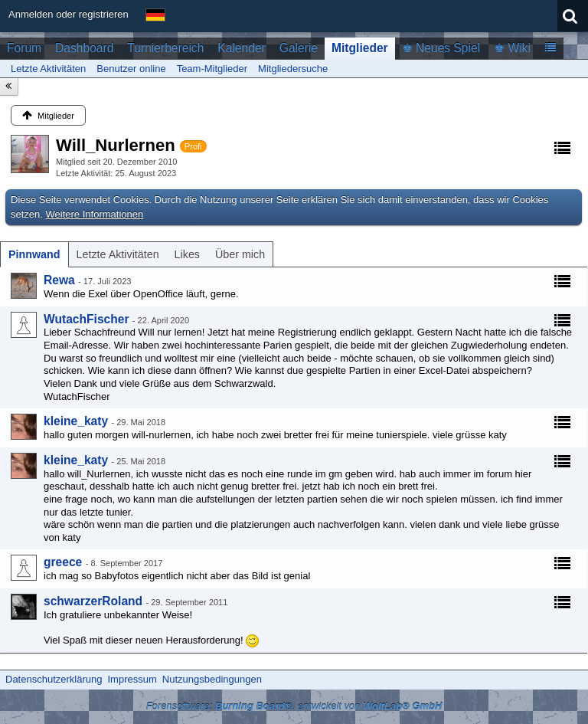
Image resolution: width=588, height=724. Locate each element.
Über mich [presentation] (240, 254)
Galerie (299, 48)
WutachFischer (87, 319)
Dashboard (84, 48)
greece (63, 562)
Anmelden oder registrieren (69, 14)
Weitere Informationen (95, 214)
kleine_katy (76, 421)
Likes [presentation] (187, 254)
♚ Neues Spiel (441, 48)
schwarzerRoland (93, 601)
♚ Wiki (512, 48)
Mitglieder (360, 48)
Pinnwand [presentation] (34, 254)
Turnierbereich (165, 48)
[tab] (34, 254)
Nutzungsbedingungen (212, 679)
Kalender (241, 48)
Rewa (59, 280)
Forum (24, 48)
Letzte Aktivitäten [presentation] (118, 254)
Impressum (132, 679)
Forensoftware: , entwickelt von (294, 706)
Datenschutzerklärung (54, 679)
